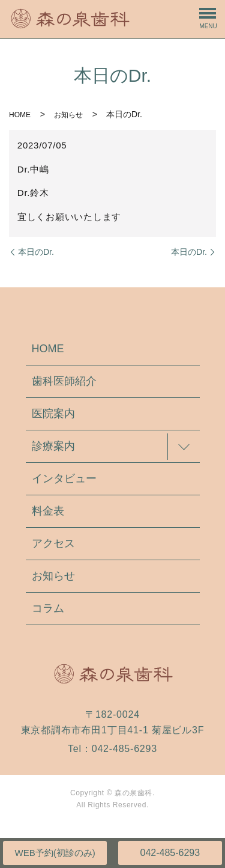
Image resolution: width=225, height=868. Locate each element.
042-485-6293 (170, 853)
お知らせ (68, 115)
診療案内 (53, 446)
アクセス (53, 543)
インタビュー (64, 478)
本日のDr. (36, 252)
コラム (48, 608)
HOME (20, 115)
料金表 (48, 511)
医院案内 (53, 414)
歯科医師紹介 (64, 381)
